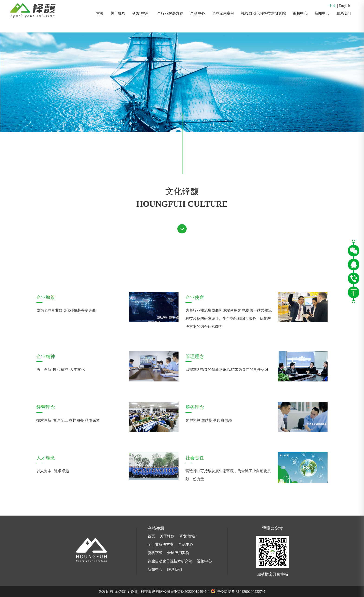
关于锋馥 (118, 13)
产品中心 (198, 13)
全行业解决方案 (170, 13)
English (344, 6)
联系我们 (344, 13)
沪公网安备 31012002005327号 (241, 592)
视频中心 (300, 13)
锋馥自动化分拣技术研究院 (263, 13)
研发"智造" (141, 13)
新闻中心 (322, 13)
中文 (332, 6)
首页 (100, 13)
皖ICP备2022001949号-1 (191, 592)
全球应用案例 (223, 13)
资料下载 (155, 553)
